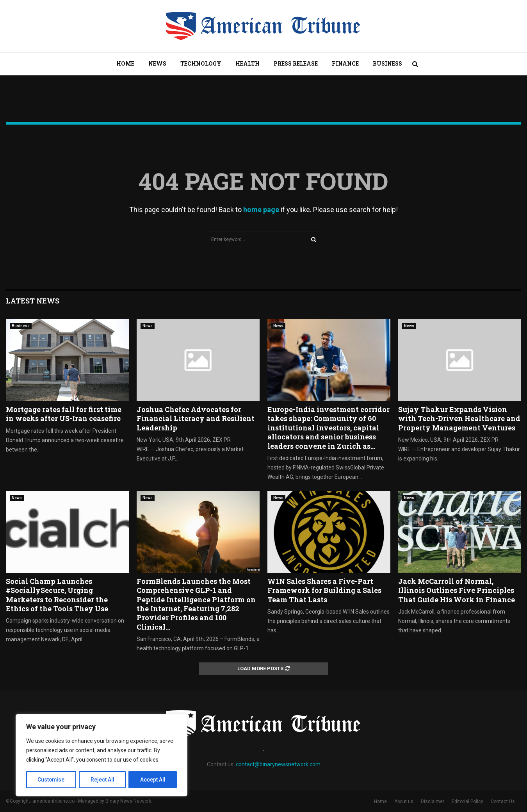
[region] (101, 755)
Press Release (296, 63)
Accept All (153, 780)
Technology (201, 63)
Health (247, 63)
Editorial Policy (467, 801)
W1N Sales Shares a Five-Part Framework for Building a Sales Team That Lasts (324, 590)
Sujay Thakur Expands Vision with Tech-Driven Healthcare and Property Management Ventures (459, 418)
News (157, 63)
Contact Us (503, 801)
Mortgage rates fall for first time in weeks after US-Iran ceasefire (64, 414)
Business (387, 63)
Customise (51, 780)
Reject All (103, 780)
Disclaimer (433, 801)
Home (125, 63)
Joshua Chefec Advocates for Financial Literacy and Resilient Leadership (196, 418)
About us (404, 801)
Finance (345, 63)
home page (261, 210)
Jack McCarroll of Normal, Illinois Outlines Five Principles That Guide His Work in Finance (457, 590)
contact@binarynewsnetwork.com (278, 764)
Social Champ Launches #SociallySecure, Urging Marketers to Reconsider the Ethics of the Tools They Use (57, 595)
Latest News (33, 301)
